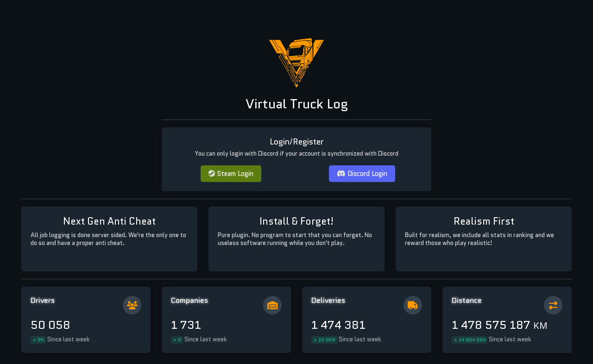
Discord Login (362, 173)
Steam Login (231, 173)
